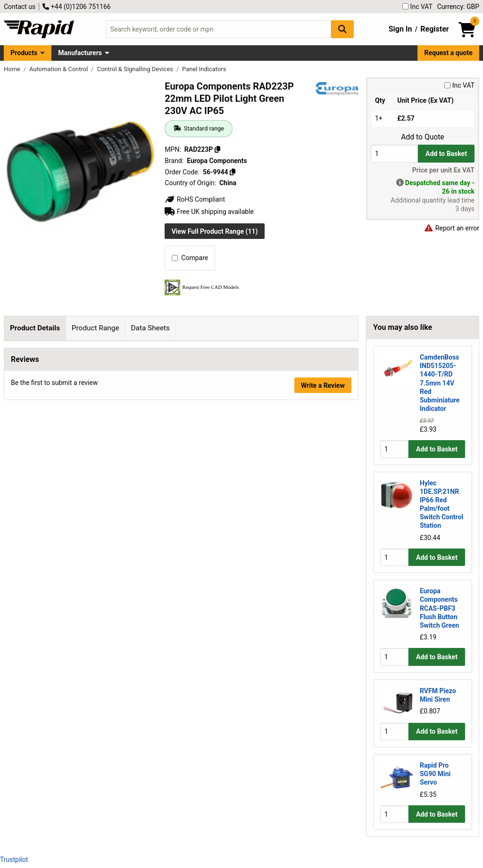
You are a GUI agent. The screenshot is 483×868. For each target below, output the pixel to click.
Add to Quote (422, 137)
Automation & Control (59, 69)
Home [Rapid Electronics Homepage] (13, 69)
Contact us (20, 7)
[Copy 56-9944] (233, 172)
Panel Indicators (204, 69)
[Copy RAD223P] (217, 149)
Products (24, 53)
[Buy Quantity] (394, 153)
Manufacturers (80, 53)
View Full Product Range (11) (215, 231)
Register (434, 29)
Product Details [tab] (35, 328)
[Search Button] (342, 29)
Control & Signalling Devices (136, 69)
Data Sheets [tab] (150, 328)
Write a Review (323, 561)
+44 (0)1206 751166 (76, 7)
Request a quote (449, 53)
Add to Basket (446, 154)
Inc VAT (417, 7)
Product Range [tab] (96, 328)
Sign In (400, 29)
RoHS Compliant (195, 199)
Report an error (451, 228)
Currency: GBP (458, 7)
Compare (190, 258)
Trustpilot (14, 860)
